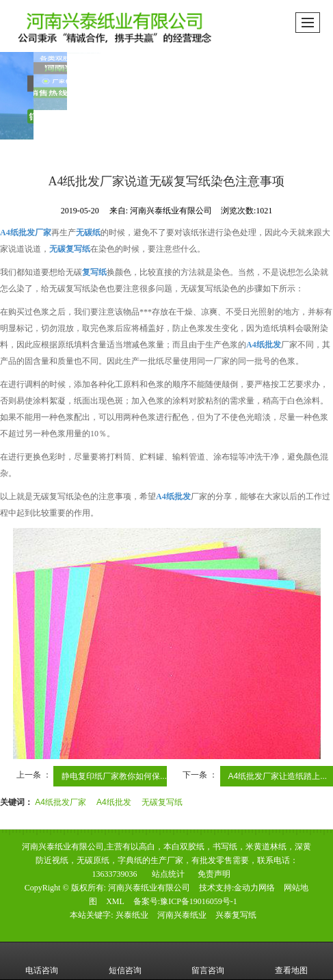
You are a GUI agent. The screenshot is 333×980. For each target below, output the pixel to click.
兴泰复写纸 (236, 915)
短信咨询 (125, 961)
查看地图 (291, 961)
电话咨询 (42, 961)
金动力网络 (254, 888)
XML (115, 901)
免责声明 (214, 874)
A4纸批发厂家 (61, 802)
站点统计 (168, 874)
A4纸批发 (114, 802)
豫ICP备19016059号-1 (199, 901)
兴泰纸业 (132, 915)
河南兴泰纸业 (182, 915)
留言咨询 (208, 961)
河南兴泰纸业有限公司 (149, 888)
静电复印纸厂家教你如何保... (114, 776)
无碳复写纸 (162, 802)
